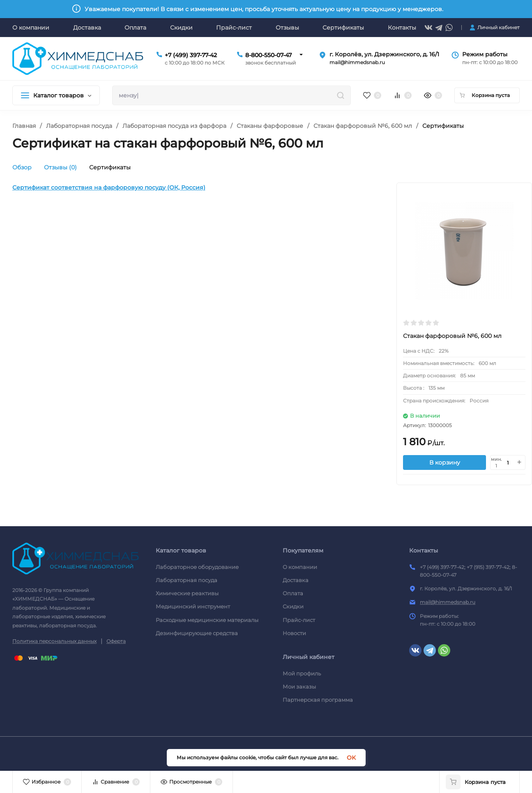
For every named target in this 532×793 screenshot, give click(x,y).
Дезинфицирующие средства (197, 633)
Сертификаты (110, 167)
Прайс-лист (299, 620)
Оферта (116, 641)
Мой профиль (302, 673)
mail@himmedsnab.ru (448, 602)
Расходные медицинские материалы (207, 620)
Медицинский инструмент (193, 606)
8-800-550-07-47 (268, 55)
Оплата (293, 593)
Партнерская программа (318, 700)
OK (351, 758)
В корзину (445, 462)
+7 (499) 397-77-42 (191, 55)
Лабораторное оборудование (197, 567)
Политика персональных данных (54, 641)
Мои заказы (299, 687)
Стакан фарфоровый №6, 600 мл (363, 126)
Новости (294, 633)
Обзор (22, 167)
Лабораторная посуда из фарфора (174, 126)
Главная (24, 126)
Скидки (293, 606)
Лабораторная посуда (79, 126)
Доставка (296, 580)
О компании (300, 567)
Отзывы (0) (60, 167)
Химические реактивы (187, 593)
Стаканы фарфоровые (270, 126)
